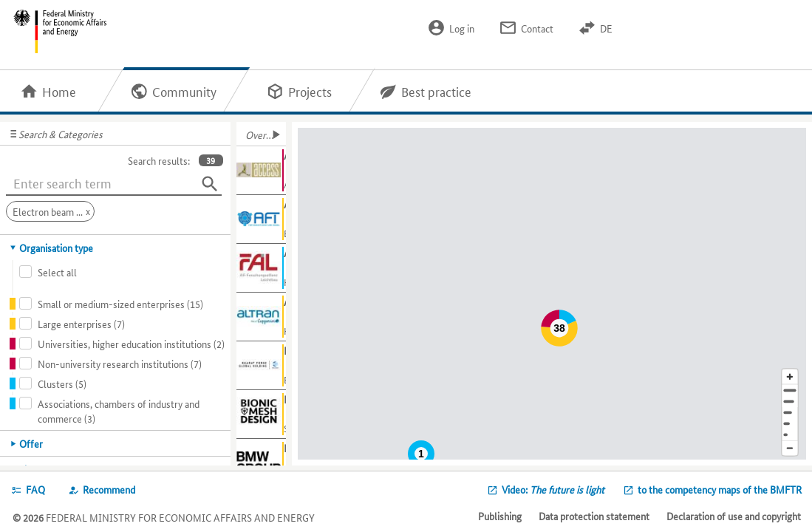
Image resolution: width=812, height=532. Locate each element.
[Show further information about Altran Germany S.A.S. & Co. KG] (261, 317)
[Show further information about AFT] (261, 219)
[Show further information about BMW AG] (261, 463)
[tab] (116, 248)
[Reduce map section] (790, 449)
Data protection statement (594, 516)
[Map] (555, 294)
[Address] (790, 391)
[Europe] (790, 435)
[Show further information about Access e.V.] (261, 171)
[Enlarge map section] (790, 376)
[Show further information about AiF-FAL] (261, 268)
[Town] (790, 402)
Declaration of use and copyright (734, 516)
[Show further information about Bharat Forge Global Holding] (261, 366)
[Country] (790, 424)
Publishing (500, 516)
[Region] (790, 413)
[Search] (210, 184)
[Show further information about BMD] (261, 415)
